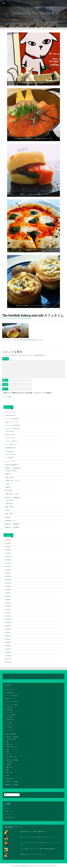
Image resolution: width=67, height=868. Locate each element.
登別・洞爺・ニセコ (11, 494)
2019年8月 (8, 590)
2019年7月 (8, 593)
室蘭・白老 (9, 477)
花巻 (7, 510)
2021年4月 (8, 550)
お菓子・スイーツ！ (11, 422)
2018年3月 (8, 646)
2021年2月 (8, 553)
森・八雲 (8, 491)
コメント (6, 359)
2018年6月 (8, 636)
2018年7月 (8, 633)
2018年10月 (8, 623)
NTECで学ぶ (9, 431)
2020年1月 (8, 573)
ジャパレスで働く (10, 441)
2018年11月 (8, 619)
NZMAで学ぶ (9, 435)
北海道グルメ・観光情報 (12, 468)
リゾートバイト (9, 461)
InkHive (24, 866)
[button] (34, 59)
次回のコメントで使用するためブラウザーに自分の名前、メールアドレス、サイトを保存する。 (28, 393)
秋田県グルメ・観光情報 (12, 524)
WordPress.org (10, 817)
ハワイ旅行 (8, 452)
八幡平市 (8, 504)
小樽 (7, 484)
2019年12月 (8, 576)
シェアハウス (9, 438)
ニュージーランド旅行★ (12, 425)
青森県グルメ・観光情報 (12, 527)
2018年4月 (8, 642)
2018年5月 (8, 639)
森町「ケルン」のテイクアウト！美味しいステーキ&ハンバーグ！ (37, 837)
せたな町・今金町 (10, 471)
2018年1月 (8, 652)
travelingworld (25, 318)
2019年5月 (8, 600)
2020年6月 (8, 557)
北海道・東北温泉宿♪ (11, 465)
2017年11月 (8, 659)
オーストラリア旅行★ (11, 419)
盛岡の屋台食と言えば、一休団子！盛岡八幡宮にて (33, 831)
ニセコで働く (9, 445)
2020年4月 (8, 563)
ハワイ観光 (9, 458)
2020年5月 (8, 560)
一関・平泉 (9, 500)
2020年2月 (8, 570)
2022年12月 (8, 540)
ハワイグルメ (9, 454)
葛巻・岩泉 (9, 514)
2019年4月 (8, 603)
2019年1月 (8, 613)
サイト (4, 389)
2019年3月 (8, 606)
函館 (7, 474)
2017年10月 (8, 662)
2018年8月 (8, 629)
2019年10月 (8, 583)
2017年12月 (8, 656)
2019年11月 (8, 580)
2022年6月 (8, 543)
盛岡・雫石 (9, 507)
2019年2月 (8, 609)
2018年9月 (8, 626)
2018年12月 (8, 616)
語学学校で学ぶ (10, 448)
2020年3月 (8, 567)
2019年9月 (8, 586)
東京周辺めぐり (9, 521)
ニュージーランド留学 (11, 429)
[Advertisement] (33, 14)
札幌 (7, 487)
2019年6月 (8, 596)
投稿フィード (9, 811)
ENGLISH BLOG (10, 415)
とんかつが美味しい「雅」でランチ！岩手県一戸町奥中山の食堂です (38, 849)
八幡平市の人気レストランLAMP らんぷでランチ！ (33, 854)
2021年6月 (8, 547)
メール (5, 384)
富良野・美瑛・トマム (12, 481)
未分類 (7, 517)
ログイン (8, 808)
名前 (4, 380)
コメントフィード (10, 814)
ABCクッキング (9, 412)
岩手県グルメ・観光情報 (12, 498)
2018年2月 (8, 649)
